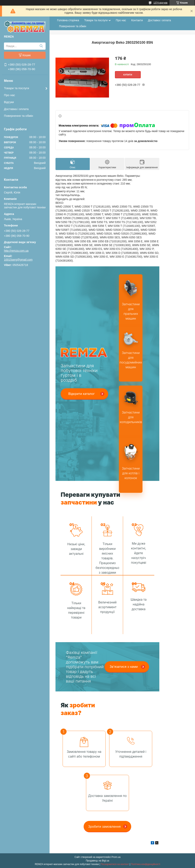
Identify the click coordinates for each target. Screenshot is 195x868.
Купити (128, 75)
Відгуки (9, 102)
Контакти (137, 20)
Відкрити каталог (81, 394)
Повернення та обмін (19, 116)
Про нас (10, 95)
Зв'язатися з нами (124, 667)
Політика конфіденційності (146, 864)
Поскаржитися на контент (115, 864)
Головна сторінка (68, 20)
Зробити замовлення (104, 826)
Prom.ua (116, 857)
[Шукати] (41, 46)
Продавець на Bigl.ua (97, 861)
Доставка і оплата (16, 109)
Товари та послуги (17, 88)
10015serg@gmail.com (18, 260)
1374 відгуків (160, 3)
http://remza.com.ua (16, 251)
